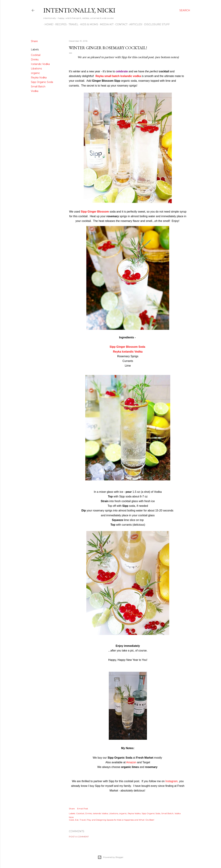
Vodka (35, 91)
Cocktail (36, 55)
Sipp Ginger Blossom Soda (127, 347)
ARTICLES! (135, 24)
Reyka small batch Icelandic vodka (118, 76)
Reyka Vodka (39, 78)
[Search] (185, 10)
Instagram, (172, 781)
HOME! (48, 24)
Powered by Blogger (110, 857)
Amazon (131, 762)
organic (35, 73)
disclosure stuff (156, 24)
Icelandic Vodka (40, 64)
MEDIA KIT (105, 24)
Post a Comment (79, 837)
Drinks (35, 60)
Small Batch (38, 87)
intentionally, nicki (79, 10)
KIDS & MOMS (88, 24)
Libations (36, 69)
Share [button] (34, 41)
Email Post (83, 809)
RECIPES (60, 24)
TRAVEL (72, 24)
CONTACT (120, 24)
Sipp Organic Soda (42, 82)
